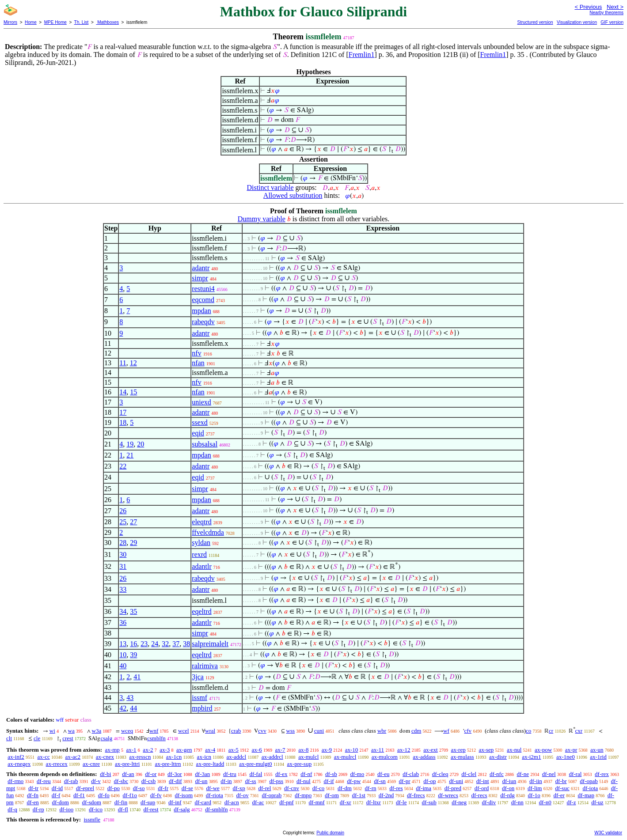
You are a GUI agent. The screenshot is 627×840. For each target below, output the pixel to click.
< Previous (588, 7)
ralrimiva (205, 666)
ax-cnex (105, 757)
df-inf (175, 802)
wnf (154, 731)
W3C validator (608, 833)
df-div (489, 802)
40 (123, 666)
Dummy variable (262, 219)
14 (123, 392)
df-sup (148, 802)
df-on (508, 788)
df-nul (304, 781)
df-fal (256, 774)
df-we (213, 788)
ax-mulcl (308, 757)
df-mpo (303, 795)
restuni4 (203, 289)
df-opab (589, 781)
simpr (200, 278)
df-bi (105, 774)
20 (141, 444)
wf (446, 731)
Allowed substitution (293, 195)
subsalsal (205, 444)
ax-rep (458, 750)
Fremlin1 (362, 55)
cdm (416, 731)
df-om (332, 795)
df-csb (149, 781)
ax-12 (404, 750)
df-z (571, 802)
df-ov (243, 795)
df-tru (230, 774)
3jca (198, 677)
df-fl (123, 809)
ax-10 (352, 750)
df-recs (479, 795)
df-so (139, 788)
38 (186, 644)
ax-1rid (598, 757)
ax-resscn (140, 757)
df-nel (549, 774)
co (528, 731)
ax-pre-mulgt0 (255, 764)
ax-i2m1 (531, 757)
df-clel (469, 774)
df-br (561, 781)
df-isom (184, 795)
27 (133, 522)
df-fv (156, 795)
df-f (56, 795)
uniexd (201, 402)
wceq (127, 731)
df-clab (411, 774)
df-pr (405, 781)
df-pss (276, 781)
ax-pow (543, 750)
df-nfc (497, 774)
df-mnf (317, 802)
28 (123, 543)
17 (123, 412)
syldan (201, 543)
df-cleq (440, 774)
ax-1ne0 (566, 757)
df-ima (424, 788)
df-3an (202, 774)
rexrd (199, 554)
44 (133, 708)
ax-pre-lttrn (168, 764)
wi (52, 731)
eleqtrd (201, 522)
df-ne (522, 774)
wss (291, 731)
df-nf (306, 774)
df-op (429, 781)
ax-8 (303, 750)
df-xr (346, 802)
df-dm (345, 788)
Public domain (330, 833)
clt (9, 738)
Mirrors (10, 22)
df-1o (534, 795)
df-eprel (85, 788)
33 (123, 589)
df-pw (354, 781)
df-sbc (121, 781)
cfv (468, 731)
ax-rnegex (19, 764)
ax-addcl (236, 757)
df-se (187, 788)
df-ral (575, 774)
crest (68, 738)
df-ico (96, 809)
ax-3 (165, 750)
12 (133, 363)
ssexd (200, 422)
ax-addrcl (272, 757)
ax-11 (378, 750)
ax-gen (184, 750)
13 (123, 644)
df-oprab (272, 795)
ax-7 (280, 750)
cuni (319, 731)
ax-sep (486, 750)
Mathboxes (107, 22)
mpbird (202, 708)
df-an (128, 774)
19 (130, 444)
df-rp (38, 809)
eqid (198, 433)
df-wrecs (448, 795)
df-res (396, 788)
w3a (97, 731)
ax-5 (234, 750)
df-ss (250, 781)
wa (71, 731)
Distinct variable (270, 187)
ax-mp (112, 750)
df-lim (535, 788)
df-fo (104, 795)
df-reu (44, 781)
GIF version (612, 22)
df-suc (562, 788)
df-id (57, 788)
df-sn (380, 781)
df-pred (453, 788)
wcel (184, 731)
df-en (32, 802)
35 (133, 611)
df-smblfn (216, 809)
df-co (318, 788)
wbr (382, 731)
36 (123, 622)
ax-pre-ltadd (210, 764)
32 (165, 644)
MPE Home (55, 22)
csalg (106, 738)
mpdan (201, 311)
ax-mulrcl (345, 757)
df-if (329, 781)
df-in (226, 781)
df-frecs (416, 795)
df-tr (33, 788)
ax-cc (44, 757)
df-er (559, 795)
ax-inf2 (16, 757)
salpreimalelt (210, 644)
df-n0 (545, 802)
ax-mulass (462, 757)
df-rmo (15, 781)
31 (123, 566)
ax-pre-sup (300, 764)
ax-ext (430, 750)
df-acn (232, 802)
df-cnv (292, 788)
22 (123, 466)
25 (123, 522)
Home (31, 22)
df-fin (121, 802)
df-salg (182, 809)
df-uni (456, 781)
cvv (262, 731)
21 (130, 455)
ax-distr (498, 757)
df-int (483, 781)
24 (155, 644)
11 (123, 363)
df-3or (175, 774)
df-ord (482, 788)
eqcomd (203, 300)
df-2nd (386, 795)
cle (37, 738)
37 (176, 644)
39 (133, 655)
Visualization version (577, 22)
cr (551, 731)
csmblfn (156, 738)
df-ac (258, 802)
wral (210, 731)
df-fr (163, 788)
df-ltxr (374, 802)
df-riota (215, 795)
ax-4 (210, 750)
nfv (196, 353)
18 (123, 422)
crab (236, 731)
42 (123, 708)
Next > (615, 7)
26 (123, 511)
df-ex (281, 774)
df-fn (33, 795)
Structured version (535, 22)
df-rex (602, 774)
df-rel (264, 788)
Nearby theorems (606, 13)
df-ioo (66, 809)
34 (123, 611)
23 (144, 644)
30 (123, 554)
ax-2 (148, 750)
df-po (114, 788)
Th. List (82, 22)
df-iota (590, 788)
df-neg (459, 802)
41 (137, 677)
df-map (586, 795)
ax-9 (327, 750)
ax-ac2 (73, 757)
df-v (96, 781)
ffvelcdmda (208, 532)
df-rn (371, 788)
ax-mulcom (385, 757)
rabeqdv (203, 322)
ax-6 (257, 750)
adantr (201, 268)
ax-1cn (174, 757)
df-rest (151, 809)
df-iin (536, 781)
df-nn (517, 802)
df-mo (357, 774)
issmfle (92, 819)
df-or (151, 774)
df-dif (175, 781)
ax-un (597, 750)
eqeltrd (201, 611)
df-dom (61, 802)
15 (133, 392)
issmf (199, 698)
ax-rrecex (57, 764)
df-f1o (130, 795)
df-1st (359, 795)
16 (133, 644)
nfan (198, 363)
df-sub (429, 802)
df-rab (71, 781)
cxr (579, 731)
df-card (203, 802)
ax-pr (571, 750)
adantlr (201, 566)
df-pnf (287, 802)
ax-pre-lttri (127, 764)
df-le (401, 802)
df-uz (597, 802)
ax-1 (131, 750)
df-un (201, 781)
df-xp (239, 788)
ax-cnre (91, 764)
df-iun (509, 781)
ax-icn (204, 757)
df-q (12, 809)
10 (123, 655)
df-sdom (92, 802)
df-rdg (507, 795)
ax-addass (424, 757)
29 (133, 543)
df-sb (331, 774)
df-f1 (79, 795)
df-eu (383, 774)
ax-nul (514, 750)
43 (130, 698)
